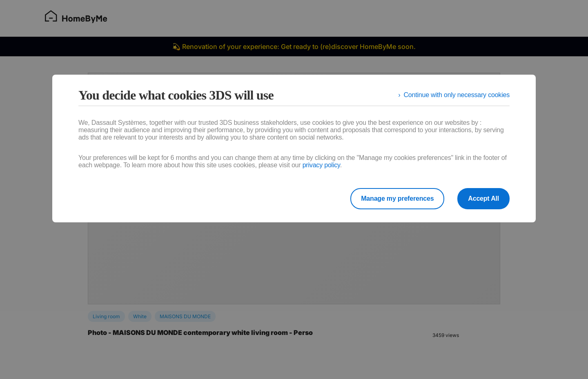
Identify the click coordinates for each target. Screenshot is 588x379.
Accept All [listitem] (483, 198)
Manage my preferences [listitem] (397, 198)
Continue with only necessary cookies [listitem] (457, 95)
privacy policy (321, 165)
